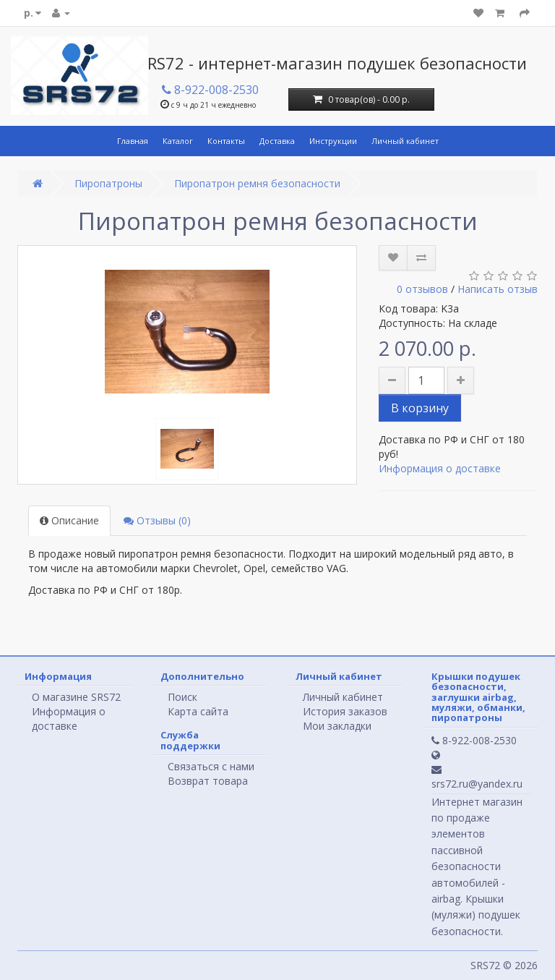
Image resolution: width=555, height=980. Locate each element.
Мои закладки (337, 726)
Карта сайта (198, 711)
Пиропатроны (108, 183)
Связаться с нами (211, 766)
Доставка (277, 141)
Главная (133, 141)
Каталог (178, 141)
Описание (69, 520)
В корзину (420, 408)
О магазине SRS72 (76, 697)
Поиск (182, 697)
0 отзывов (422, 289)
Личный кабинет (405, 141)
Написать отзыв (498, 289)
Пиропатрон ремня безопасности (257, 183)
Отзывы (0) (157, 520)
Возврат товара (208, 781)
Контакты (226, 141)
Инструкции (333, 141)
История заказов (345, 711)
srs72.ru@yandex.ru (477, 777)
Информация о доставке (440, 468)
